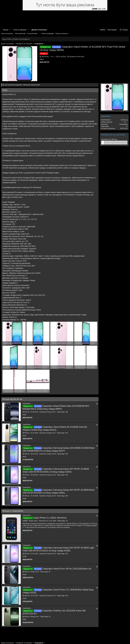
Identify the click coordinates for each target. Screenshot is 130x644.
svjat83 (25, 521)
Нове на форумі (20, 30)
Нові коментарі (20, 34)
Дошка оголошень (39, 30)
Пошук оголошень (62, 34)
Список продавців (47, 34)
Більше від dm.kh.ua (12, 399)
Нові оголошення (7, 34)
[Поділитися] (97, 404)
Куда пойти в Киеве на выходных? (16, 39)
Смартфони (27, 404)
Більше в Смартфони (13, 511)
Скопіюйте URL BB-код (109, 139)
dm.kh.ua (45, 57)
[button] (10, 30)
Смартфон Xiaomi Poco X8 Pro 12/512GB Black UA (67, 569)
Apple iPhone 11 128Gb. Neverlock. (50, 518)
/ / (52, 57)
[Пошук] (124, 30)
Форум (6, 30)
